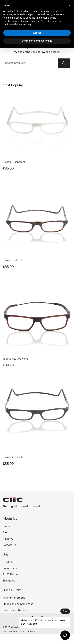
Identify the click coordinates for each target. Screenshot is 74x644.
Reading (8, 562)
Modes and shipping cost (18, 604)
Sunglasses (10, 568)
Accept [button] (37, 33)
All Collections (12, 574)
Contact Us (9, 545)
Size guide (9, 581)
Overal (7, 526)
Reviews (8, 539)
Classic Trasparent (14, 162)
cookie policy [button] (49, 18)
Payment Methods (14, 598)
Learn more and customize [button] (37, 41)
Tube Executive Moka (15, 359)
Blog (5, 532)
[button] (70, 5)
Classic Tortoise (12, 260)
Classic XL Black (13, 457)
